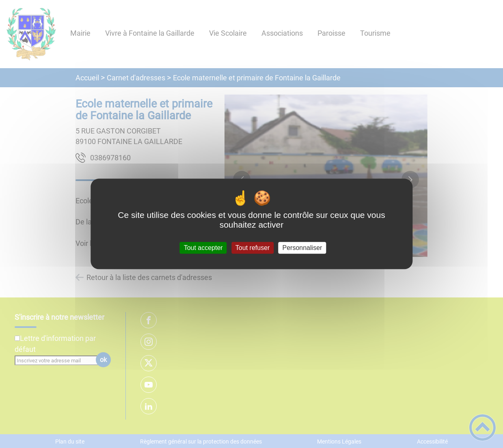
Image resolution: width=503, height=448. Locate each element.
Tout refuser (253, 248)
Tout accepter (203, 248)
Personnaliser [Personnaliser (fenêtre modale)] (302, 248)
